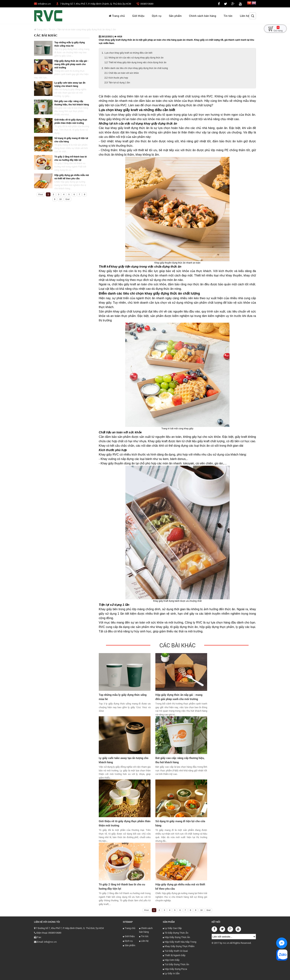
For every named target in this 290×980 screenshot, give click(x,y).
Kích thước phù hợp (118, 78)
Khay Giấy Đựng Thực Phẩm (179, 946)
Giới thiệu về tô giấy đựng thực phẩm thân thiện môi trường (125, 823)
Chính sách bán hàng (203, 16)
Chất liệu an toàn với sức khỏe (124, 73)
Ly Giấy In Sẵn (171, 973)
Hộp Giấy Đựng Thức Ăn (176, 937)
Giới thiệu (138, 16)
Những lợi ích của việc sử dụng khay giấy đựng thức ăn (136, 58)
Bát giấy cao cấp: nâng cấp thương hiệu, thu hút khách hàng (180, 760)
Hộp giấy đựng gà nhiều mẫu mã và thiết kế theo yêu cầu (180, 886)
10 (60, 199)
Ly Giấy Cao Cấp (172, 928)
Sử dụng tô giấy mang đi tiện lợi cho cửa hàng (180, 823)
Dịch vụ (157, 16)
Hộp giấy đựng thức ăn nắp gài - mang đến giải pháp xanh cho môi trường (71, 64)
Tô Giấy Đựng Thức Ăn (176, 933)
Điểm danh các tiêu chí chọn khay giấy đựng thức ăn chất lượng (136, 68)
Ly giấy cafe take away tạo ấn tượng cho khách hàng (124, 760)
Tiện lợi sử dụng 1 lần (119, 83)
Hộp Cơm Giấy (171, 960)
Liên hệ (245, 16)
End (68, 199)
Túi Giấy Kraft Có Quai (175, 951)
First (41, 194)
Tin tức (228, 16)
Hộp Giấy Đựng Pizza (175, 969)
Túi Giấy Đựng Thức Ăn (176, 964)
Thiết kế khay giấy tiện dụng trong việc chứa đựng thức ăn (138, 62)
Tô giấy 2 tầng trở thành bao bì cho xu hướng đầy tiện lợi (122, 886)
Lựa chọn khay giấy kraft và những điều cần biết (128, 53)
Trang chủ (117, 16)
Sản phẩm (175, 16)
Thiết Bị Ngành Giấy (174, 955)
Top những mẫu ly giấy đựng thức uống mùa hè (123, 697)
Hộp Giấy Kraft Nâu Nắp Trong (179, 942)
